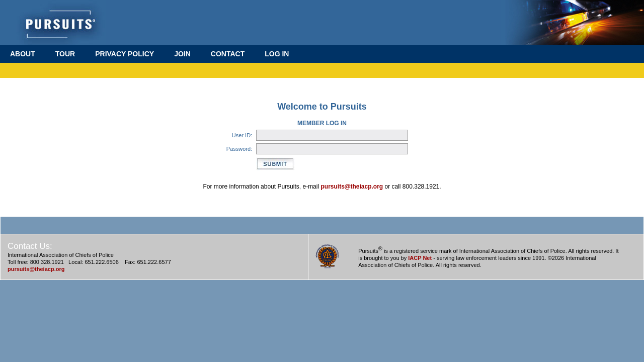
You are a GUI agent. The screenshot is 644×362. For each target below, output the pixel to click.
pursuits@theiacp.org (352, 187)
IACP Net (420, 258)
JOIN (182, 54)
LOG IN (277, 54)
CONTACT (228, 54)
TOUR (65, 54)
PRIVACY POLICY (125, 54)
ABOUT (23, 54)
